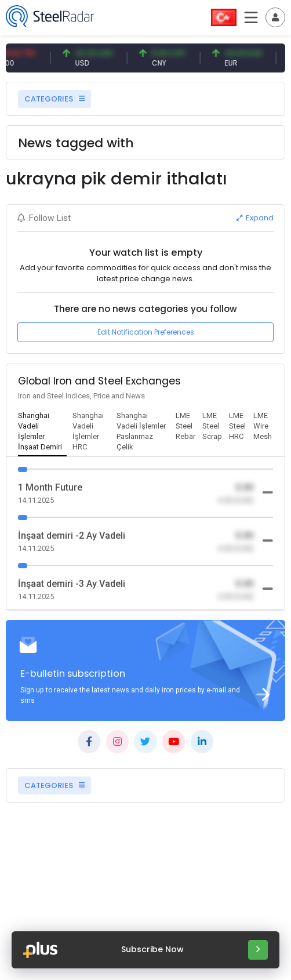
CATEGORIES (54, 99)
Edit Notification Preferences (146, 332)
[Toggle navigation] (275, 17)
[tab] (43, 432)
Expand (255, 218)
